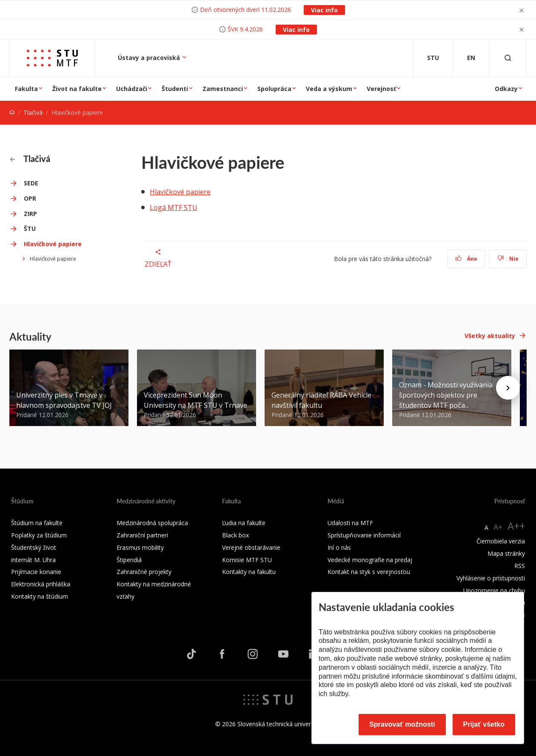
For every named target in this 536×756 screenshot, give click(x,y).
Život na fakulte (77, 89)
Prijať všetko (484, 724)
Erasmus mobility (140, 547)
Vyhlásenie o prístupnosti (491, 578)
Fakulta (26, 89)
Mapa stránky (506, 553)
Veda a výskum (329, 89)
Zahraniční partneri (142, 535)
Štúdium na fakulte (37, 523)
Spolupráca (274, 89)
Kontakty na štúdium (40, 596)
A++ (516, 526)
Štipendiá (129, 560)
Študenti (175, 89)
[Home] (12, 112)
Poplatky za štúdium (39, 535)
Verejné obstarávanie (251, 547)
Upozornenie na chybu (494, 590)
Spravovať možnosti (402, 724)
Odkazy (506, 89)
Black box (235, 535)
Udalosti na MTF (350, 523)
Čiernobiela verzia (501, 541)
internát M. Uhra (33, 560)
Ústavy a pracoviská (150, 58)
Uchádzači (132, 89)
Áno (466, 259)
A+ (498, 527)
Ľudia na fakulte (244, 523)
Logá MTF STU (174, 207)
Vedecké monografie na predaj (370, 560)
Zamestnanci (223, 89)
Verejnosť (381, 89)
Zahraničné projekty (144, 572)
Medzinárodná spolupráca (152, 523)
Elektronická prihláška (41, 584)
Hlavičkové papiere (53, 244)
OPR (30, 198)
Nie (508, 259)
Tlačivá (33, 112)
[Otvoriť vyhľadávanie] (508, 58)
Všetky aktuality (490, 336)
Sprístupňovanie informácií (364, 535)
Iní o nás (339, 547)
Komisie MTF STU (247, 560)
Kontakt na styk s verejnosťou (369, 572)
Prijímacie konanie (36, 572)
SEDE (31, 183)
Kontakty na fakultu (249, 572)
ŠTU (30, 229)
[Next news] (508, 388)
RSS (520, 566)
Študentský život (34, 547)
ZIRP (30, 214)
